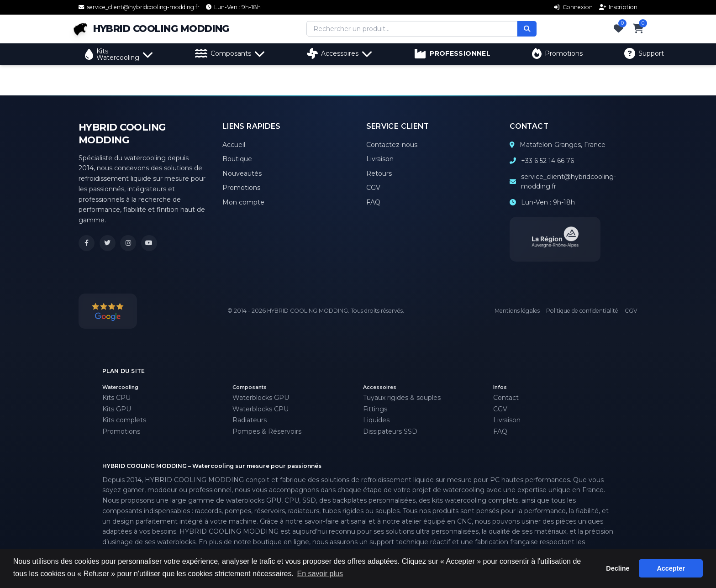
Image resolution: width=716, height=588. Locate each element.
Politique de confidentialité (582, 311)
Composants (230, 53)
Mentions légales (517, 311)
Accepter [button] (671, 568)
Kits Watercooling (119, 54)
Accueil (234, 145)
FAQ (373, 202)
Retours (379, 173)
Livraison (380, 159)
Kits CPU (116, 398)
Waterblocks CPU (261, 409)
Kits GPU (117, 409)
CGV (373, 188)
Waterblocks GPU (261, 398)
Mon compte (243, 202)
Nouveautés (242, 173)
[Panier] (638, 29)
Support (644, 53)
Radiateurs (250, 420)
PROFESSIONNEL (452, 53)
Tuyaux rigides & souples (402, 398)
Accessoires (340, 53)
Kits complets (124, 420)
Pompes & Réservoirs (267, 431)
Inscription (619, 7)
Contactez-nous (392, 145)
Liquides (376, 420)
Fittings (375, 409)
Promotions (557, 53)
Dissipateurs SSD (390, 431)
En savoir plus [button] (320, 574)
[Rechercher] (527, 29)
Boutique (237, 159)
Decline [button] (618, 568)
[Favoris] (619, 29)
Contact (506, 398)
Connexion (573, 7)
